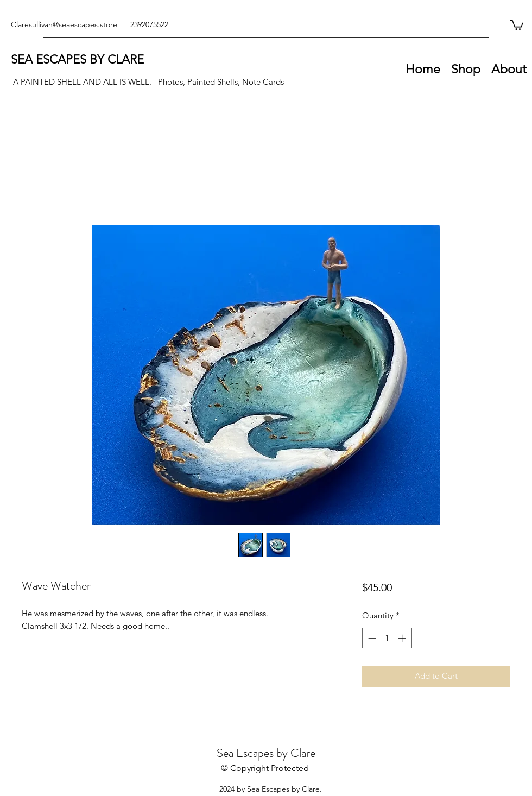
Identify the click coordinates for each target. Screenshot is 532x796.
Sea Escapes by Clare (266, 753)
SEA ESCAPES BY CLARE (77, 59)
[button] (517, 24)
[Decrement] (371, 638)
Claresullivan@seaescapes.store (64, 24)
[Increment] (403, 638)
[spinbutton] (387, 638)
